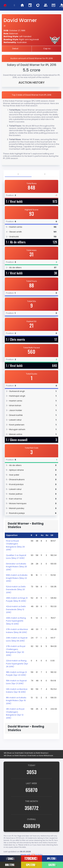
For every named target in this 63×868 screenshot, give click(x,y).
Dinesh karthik (16, 415)
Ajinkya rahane (16, 470)
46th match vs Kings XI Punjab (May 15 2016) (17, 599)
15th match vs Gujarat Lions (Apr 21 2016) (16, 682)
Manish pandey (17, 508)
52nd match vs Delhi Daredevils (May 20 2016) (16, 590)
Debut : (16, 49)
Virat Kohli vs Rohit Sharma (36, 753)
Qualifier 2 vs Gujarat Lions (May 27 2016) (16, 557)
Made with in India (32, 855)
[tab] (18, 174)
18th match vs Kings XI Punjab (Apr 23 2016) (16, 674)
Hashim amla (16, 227)
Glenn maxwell (19, 440)
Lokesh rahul (15, 420)
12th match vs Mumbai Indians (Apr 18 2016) (17, 691)
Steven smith (16, 232)
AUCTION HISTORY (32, 83)
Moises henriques (18, 503)
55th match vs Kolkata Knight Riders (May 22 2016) (17, 578)
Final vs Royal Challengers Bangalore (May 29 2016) (15, 545)
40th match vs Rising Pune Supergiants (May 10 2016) (16, 621)
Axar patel (14, 475)
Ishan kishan (15, 405)
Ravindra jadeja (17, 513)
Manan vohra (16, 434)
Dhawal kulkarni (17, 480)
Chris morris (17, 339)
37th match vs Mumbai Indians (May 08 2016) (17, 631)
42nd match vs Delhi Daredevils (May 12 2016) (16, 609)
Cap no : (47, 49)
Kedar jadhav (16, 494)
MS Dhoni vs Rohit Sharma (15, 755)
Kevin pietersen (17, 425)
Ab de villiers (18, 242)
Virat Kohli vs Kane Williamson (40, 755)
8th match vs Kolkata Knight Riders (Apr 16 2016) (16, 701)
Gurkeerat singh (17, 391)
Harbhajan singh (17, 396)
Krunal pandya (16, 484)
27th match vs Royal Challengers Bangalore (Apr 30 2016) (16, 651)
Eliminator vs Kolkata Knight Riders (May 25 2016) (16, 567)
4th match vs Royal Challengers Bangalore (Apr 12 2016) (15, 713)
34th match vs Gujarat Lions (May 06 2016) (17, 639)
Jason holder (16, 410)
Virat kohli (16, 201)
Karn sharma (15, 499)
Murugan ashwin (17, 429)
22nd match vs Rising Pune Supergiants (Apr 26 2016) (17, 664)
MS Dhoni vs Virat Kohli (14, 753)
